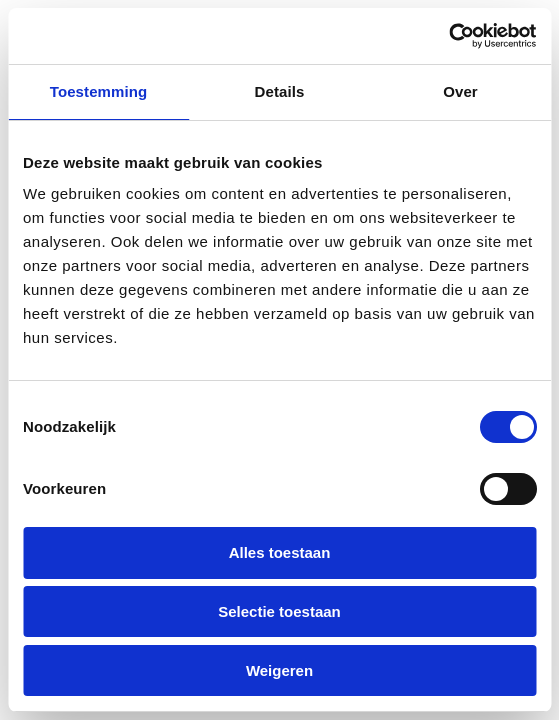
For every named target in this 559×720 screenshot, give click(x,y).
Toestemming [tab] (99, 91)
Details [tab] (280, 91)
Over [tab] (460, 91)
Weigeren (279, 670)
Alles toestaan (280, 552)
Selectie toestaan (279, 611)
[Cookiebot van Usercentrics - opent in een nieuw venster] (448, 36)
